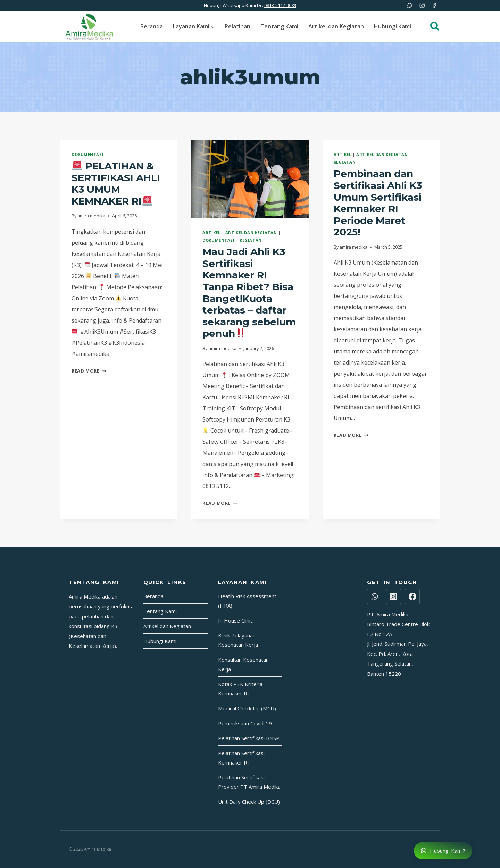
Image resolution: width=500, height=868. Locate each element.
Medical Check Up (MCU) (247, 708)
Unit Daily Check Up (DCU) (249, 802)
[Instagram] (422, 5)
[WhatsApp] (410, 5)
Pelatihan (237, 26)
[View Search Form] (431, 26)
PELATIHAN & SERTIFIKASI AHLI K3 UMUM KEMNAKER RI (116, 183)
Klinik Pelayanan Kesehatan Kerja (238, 640)
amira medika (91, 216)
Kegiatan (251, 240)
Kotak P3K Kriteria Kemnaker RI (240, 689)
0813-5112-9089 (280, 5)
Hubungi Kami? (443, 851)
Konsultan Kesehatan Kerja (243, 664)
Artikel (211, 232)
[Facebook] (434, 5)
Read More (89, 371)
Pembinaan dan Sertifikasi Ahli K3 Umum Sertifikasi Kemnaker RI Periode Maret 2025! (378, 203)
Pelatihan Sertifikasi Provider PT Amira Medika (249, 782)
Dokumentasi (87, 154)
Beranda (152, 26)
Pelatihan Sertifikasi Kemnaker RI (241, 758)
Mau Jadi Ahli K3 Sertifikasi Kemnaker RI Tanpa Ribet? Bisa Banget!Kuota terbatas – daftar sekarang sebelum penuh (249, 293)
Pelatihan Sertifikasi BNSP (249, 738)
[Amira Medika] (89, 26)
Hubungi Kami (393, 26)
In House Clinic (235, 620)
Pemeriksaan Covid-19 (245, 723)
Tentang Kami (279, 26)
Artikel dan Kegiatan (336, 26)
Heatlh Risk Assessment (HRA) (247, 601)
